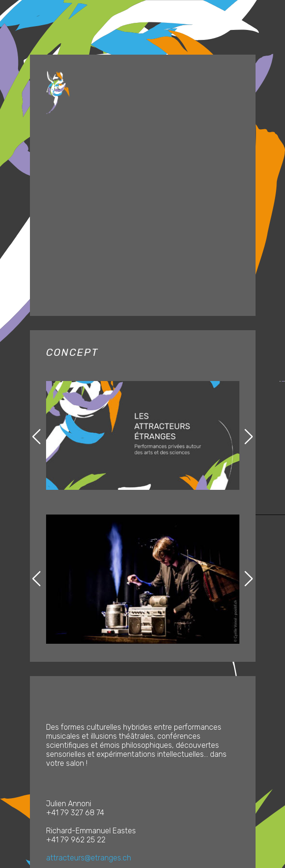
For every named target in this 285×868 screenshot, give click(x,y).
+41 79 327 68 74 (75, 813)
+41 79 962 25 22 (76, 840)
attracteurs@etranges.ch (89, 858)
